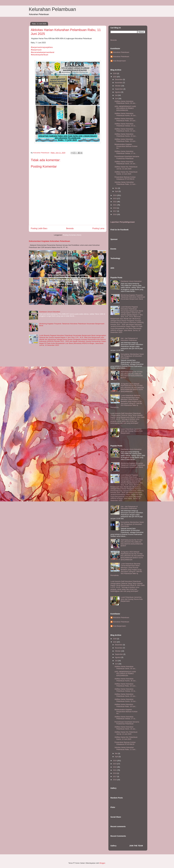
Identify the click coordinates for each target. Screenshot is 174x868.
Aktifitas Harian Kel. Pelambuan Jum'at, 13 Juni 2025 (126, 168)
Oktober (118, 86)
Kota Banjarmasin (119, 61)
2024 (115, 195)
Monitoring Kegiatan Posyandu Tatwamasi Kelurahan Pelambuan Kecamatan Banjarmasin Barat (133, 297)
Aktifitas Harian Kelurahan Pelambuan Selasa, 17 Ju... (125, 152)
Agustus (118, 92)
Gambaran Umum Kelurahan (50, 312)
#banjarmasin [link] (36, 50)
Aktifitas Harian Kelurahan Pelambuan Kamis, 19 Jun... (126, 135)
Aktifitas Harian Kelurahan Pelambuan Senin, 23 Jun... (126, 130)
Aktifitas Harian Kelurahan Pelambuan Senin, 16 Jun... (126, 163)
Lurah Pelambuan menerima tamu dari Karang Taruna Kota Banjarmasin (132, 431)
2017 (115, 211)
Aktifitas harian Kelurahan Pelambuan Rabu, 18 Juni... (126, 140)
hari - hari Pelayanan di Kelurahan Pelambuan (129, 339)
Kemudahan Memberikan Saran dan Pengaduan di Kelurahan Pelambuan (132, 356)
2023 (115, 198)
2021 (115, 205)
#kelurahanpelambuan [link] (40, 55)
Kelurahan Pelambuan (52, 9)
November (119, 83)
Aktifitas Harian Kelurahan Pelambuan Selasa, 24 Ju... (125, 125)
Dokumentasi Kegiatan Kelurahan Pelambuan (50, 241)
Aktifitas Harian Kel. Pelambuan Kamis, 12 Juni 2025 (126, 173)
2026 (115, 73)
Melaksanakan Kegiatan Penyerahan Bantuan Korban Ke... (126, 146)
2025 (115, 77)
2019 (115, 208)
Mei (116, 188)
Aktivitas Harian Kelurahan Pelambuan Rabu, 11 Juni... (126, 183)
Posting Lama (98, 228)
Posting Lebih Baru (39, 228)
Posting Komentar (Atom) (72, 235)
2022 (115, 202)
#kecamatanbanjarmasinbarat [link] (43, 52)
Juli (116, 95)
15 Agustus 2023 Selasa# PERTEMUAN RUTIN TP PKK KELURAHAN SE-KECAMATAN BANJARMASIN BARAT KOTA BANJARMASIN (132, 388)
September (119, 89)
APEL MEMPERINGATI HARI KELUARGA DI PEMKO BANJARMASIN (125, 108)
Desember (119, 79)
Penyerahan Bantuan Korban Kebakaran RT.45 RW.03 (125, 178)
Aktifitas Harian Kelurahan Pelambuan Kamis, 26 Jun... (126, 114)
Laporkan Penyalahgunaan (123, 222)
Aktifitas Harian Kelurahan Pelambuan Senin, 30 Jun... (126, 102)
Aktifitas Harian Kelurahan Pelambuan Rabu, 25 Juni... (126, 120)
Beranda (70, 228)
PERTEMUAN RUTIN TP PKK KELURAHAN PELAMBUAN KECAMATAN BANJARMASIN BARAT (132, 375)
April (117, 191)
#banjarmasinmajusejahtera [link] (42, 47)
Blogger (102, 863)
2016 (115, 214)
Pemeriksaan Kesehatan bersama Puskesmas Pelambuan (127, 157)
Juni (117, 99)
